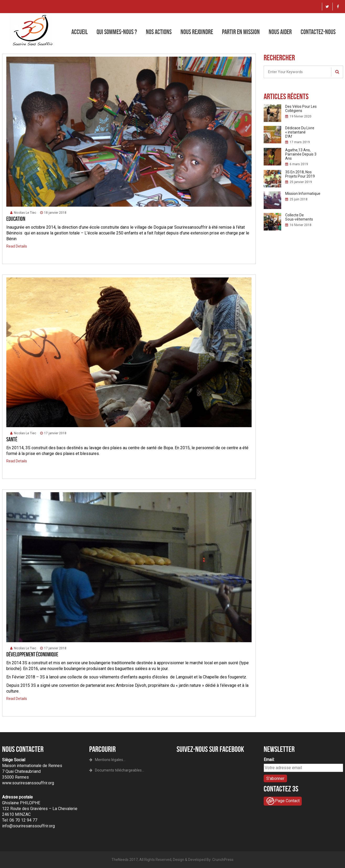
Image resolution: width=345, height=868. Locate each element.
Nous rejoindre (197, 32)
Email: (269, 760)
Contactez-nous (318, 32)
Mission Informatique (303, 194)
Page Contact (283, 801)
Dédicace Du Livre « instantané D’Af (300, 132)
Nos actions (159, 32)
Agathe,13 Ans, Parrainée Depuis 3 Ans (301, 154)
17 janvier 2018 (53, 433)
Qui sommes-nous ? (117, 32)
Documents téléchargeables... (117, 770)
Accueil (79, 32)
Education (16, 219)
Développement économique (32, 654)
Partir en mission (241, 32)
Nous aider (280, 32)
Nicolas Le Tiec (23, 213)
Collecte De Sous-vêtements (299, 217)
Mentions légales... (107, 760)
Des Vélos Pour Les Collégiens (301, 109)
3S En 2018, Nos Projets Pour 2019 (300, 174)
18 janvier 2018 (53, 213)
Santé (12, 439)
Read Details (17, 246)
